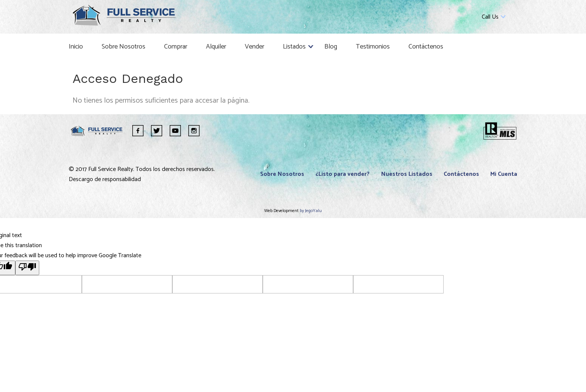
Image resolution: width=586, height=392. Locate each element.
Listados (294, 47)
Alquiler (216, 47)
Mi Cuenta (504, 174)
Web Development (282, 211)
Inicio (76, 47)
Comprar (176, 47)
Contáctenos (426, 47)
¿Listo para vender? (343, 174)
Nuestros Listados (407, 174)
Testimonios (373, 47)
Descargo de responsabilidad (105, 179)
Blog (331, 47)
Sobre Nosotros (124, 47)
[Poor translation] (27, 268)
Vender (255, 47)
